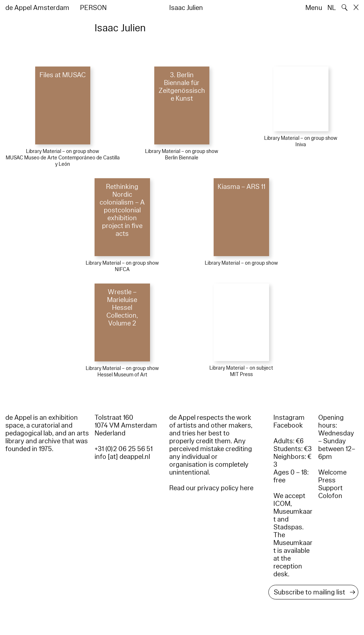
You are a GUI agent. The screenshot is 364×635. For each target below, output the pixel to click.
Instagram (289, 418)
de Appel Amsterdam (37, 8)
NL (332, 8)
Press (327, 480)
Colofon (330, 496)
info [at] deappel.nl (122, 457)
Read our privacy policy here (211, 488)
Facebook (288, 425)
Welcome (332, 472)
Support (330, 488)
